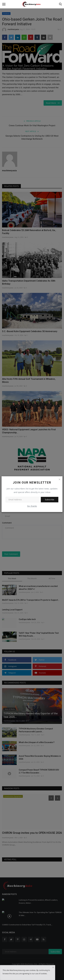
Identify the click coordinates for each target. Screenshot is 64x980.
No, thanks (32, 506)
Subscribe (50, 500)
